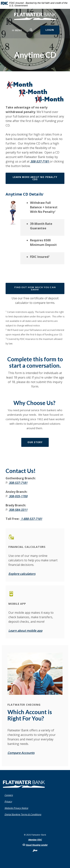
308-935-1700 (18, 496)
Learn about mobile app (25, 631)
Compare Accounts (21, 753)
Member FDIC (35, 840)
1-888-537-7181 (31, 519)
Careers (9, 795)
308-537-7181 (40, 161)
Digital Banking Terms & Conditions (23, 814)
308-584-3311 (18, 510)
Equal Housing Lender (37, 845)
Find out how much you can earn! (35, 288)
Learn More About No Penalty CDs (35, 178)
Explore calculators (22, 574)
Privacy (8, 801)
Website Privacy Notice (16, 808)
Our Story (35, 442)
